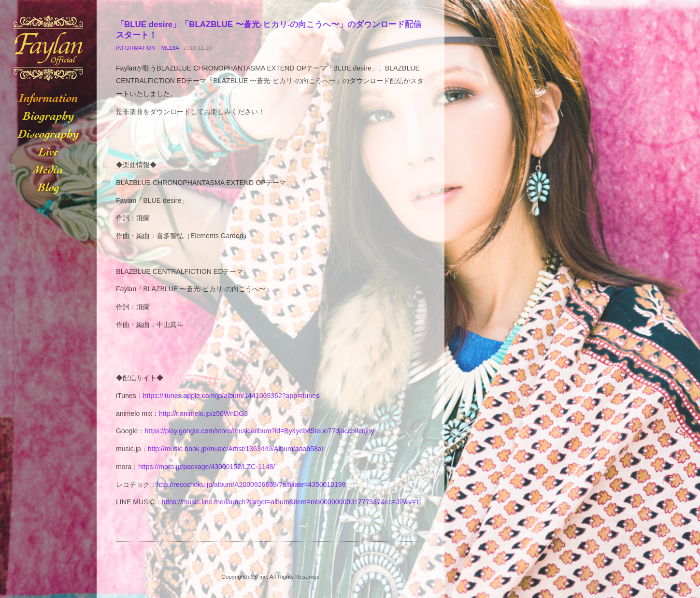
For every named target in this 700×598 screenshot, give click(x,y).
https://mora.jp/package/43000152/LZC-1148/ (207, 467)
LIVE (48, 152)
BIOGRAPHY (48, 117)
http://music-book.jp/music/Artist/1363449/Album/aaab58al (236, 449)
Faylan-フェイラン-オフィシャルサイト (48, 48)
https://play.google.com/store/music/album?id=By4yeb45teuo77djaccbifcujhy (259, 431)
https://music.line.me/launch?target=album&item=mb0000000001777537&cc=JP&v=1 (291, 502)
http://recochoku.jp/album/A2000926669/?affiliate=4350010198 (251, 484)
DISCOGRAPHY (48, 135)
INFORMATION (48, 99)
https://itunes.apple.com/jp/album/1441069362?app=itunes (231, 396)
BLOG (48, 188)
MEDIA (48, 170)
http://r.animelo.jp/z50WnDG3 (203, 413)
